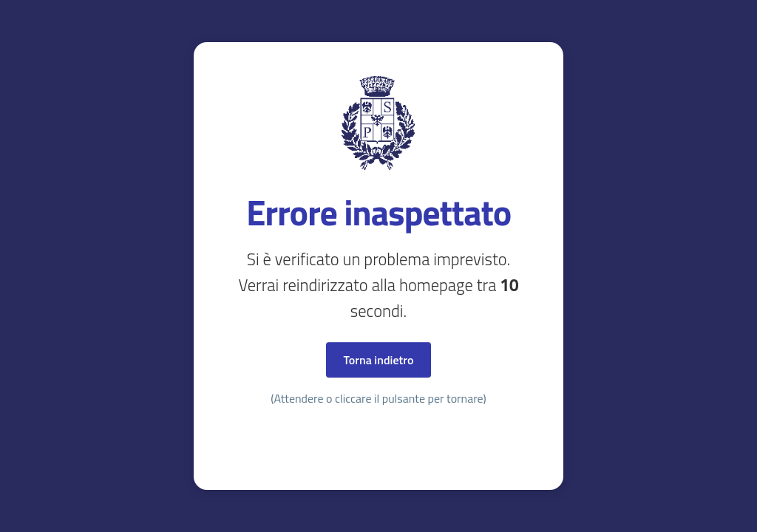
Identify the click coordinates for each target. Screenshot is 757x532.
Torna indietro (379, 360)
